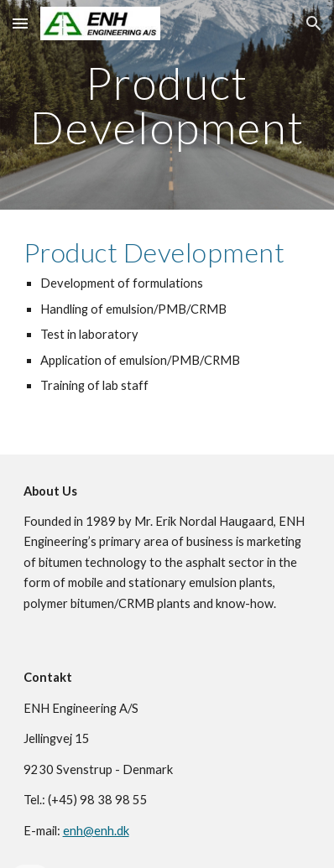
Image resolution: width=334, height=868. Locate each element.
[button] (20, 23)
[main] (167, 105)
